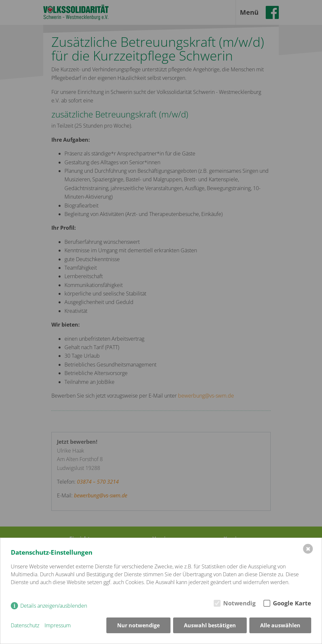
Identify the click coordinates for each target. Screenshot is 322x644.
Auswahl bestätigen (210, 625)
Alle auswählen (280, 625)
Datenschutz (25, 625)
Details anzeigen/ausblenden (54, 606)
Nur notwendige (138, 625)
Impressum (58, 625)
